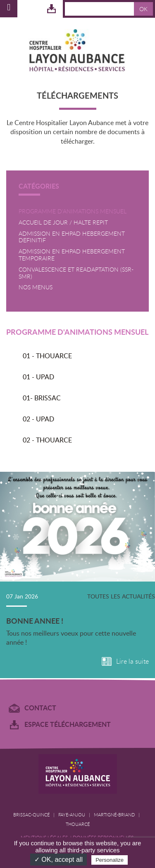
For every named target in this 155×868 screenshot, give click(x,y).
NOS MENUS (36, 287)
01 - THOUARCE (47, 356)
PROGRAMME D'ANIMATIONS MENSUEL (73, 212)
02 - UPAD (38, 419)
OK (143, 9)
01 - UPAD (38, 377)
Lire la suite (132, 661)
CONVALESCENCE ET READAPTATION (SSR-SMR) (76, 273)
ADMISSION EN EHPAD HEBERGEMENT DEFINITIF (72, 237)
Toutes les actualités (121, 596)
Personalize (110, 860)
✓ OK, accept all (58, 860)
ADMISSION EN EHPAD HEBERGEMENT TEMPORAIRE (72, 255)
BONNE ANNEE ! (35, 621)
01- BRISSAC (42, 398)
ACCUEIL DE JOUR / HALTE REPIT (63, 223)
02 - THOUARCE (47, 440)
